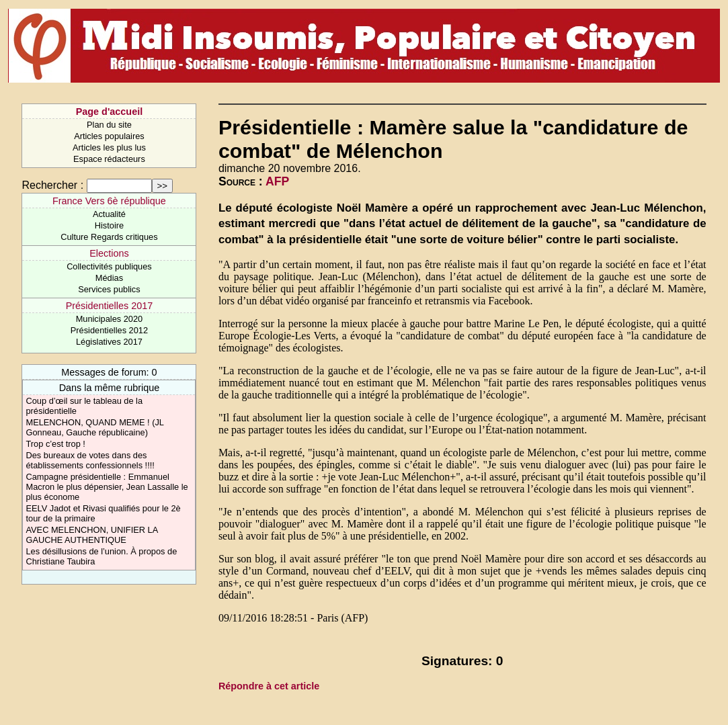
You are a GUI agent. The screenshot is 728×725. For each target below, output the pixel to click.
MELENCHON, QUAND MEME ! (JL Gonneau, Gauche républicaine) (94, 427)
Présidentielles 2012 (109, 330)
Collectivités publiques (109, 266)
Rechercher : (52, 185)
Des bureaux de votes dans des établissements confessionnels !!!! (90, 460)
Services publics (109, 289)
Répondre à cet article (269, 686)
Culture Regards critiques (109, 237)
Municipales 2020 (110, 319)
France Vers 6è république (109, 201)
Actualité (109, 214)
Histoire (109, 225)
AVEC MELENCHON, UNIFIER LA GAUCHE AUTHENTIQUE (91, 535)
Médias (109, 278)
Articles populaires (109, 136)
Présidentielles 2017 (110, 306)
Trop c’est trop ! (55, 444)
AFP (277, 181)
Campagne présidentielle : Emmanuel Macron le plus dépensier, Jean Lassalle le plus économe (107, 487)
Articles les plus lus (109, 147)
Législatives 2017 (109, 342)
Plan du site (109, 125)
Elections (109, 253)
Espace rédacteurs (109, 159)
